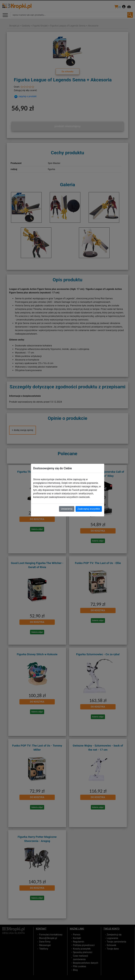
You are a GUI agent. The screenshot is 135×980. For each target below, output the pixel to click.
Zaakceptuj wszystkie (89, 509)
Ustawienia (67, 509)
